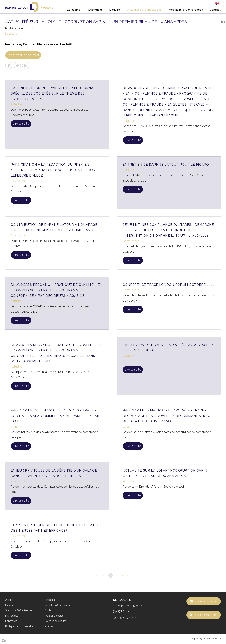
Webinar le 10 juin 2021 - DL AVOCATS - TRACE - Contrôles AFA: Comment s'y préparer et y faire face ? (57, 416)
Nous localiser (205, 615)
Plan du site (12, 616)
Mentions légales (54, 616)
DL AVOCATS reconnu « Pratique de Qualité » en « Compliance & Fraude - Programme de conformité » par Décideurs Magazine (57, 290)
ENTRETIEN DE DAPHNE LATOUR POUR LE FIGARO (166, 164)
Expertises (96, 10)
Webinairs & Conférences (186, 10)
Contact (215, 10)
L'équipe (115, 10)
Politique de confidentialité (19, 626)
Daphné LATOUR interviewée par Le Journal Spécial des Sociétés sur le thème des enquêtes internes (53, 93)
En (217, 4)
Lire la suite (21, 124)
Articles (49, 626)
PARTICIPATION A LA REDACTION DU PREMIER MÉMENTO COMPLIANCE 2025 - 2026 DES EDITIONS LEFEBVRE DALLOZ (54, 170)
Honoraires (11, 621)
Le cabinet (74, 10)
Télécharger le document (23, 55)
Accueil (9, 600)
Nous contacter (206, 602)
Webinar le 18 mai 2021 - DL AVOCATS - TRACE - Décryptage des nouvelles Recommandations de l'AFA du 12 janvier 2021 (167, 416)
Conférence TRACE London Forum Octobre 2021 (168, 285)
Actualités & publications (145, 10)
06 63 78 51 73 (128, 618)
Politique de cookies (56, 621)
